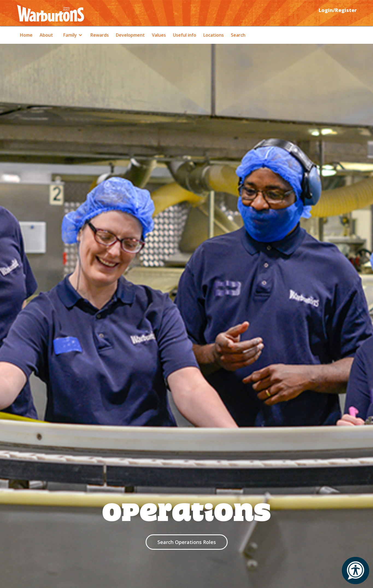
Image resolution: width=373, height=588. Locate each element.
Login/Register (338, 10)
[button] (72, 35)
